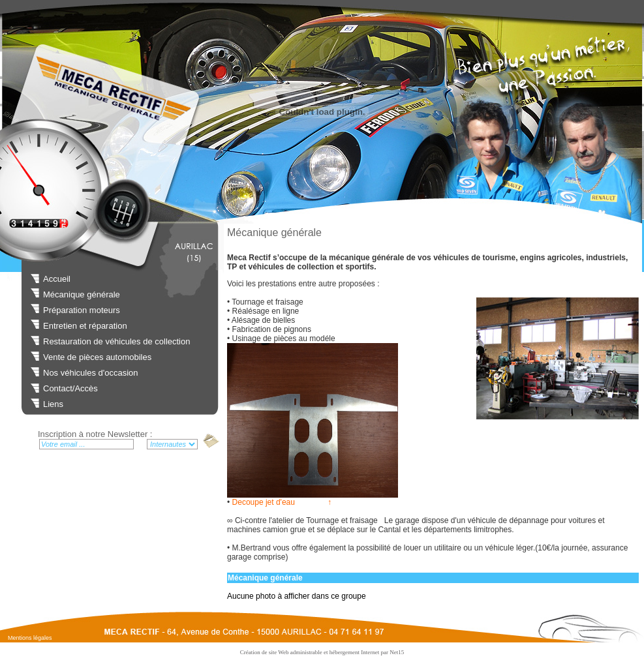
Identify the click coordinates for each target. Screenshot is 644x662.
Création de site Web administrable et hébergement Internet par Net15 (322, 652)
